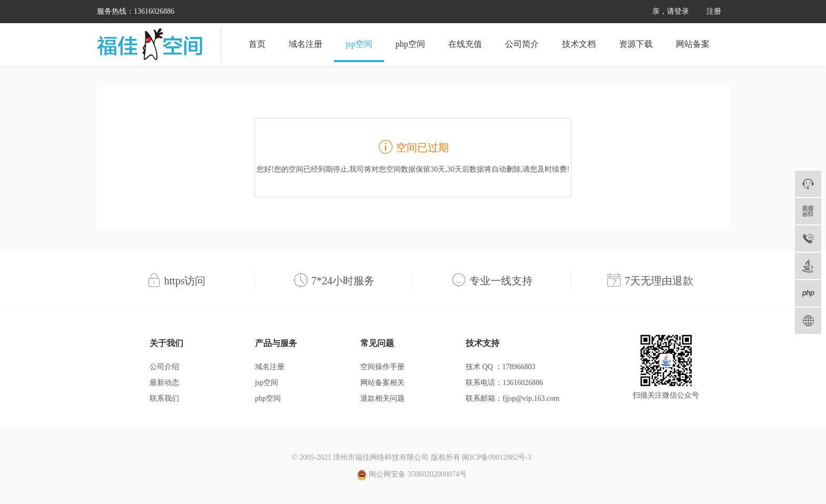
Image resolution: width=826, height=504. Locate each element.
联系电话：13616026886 (504, 383)
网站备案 (693, 44)
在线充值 (465, 44)
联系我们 (164, 398)
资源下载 (636, 44)
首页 (257, 44)
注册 (714, 11)
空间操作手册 (382, 367)
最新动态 (164, 383)
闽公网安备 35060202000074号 (412, 475)
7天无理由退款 (659, 281)
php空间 (410, 44)
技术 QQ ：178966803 (500, 367)
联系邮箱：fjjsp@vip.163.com (513, 398)
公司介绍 (164, 367)
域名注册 (306, 44)
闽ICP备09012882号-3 (496, 457)
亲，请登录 (671, 11)
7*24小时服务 (343, 281)
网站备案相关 (382, 383)
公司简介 (522, 44)
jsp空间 (359, 44)
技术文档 (579, 44)
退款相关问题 (382, 398)
